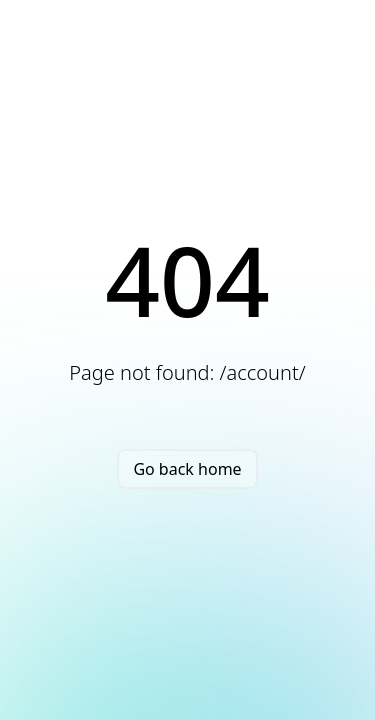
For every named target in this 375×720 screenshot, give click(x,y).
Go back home (187, 469)
